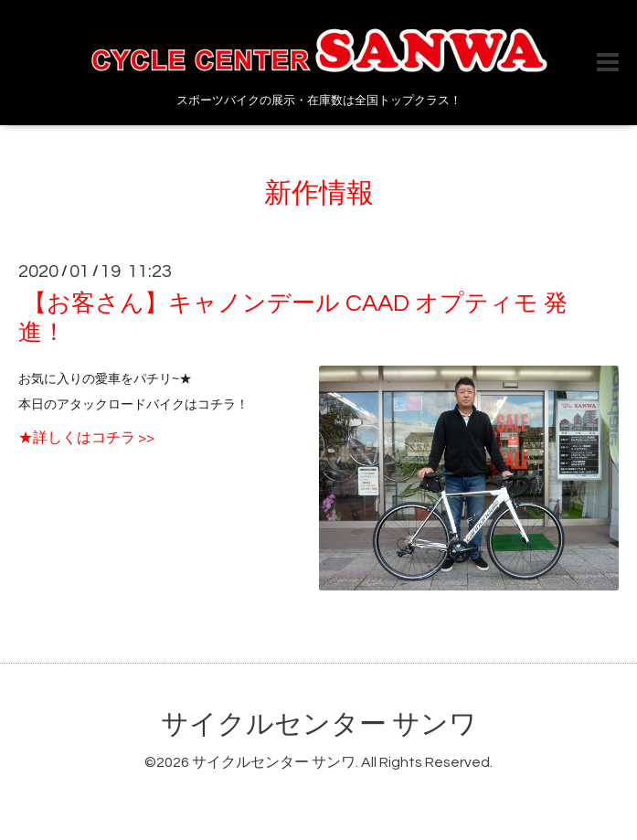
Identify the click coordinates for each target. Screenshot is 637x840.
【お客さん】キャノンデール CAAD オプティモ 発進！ (293, 318)
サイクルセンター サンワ (319, 724)
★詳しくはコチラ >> (86, 438)
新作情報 (319, 193)
